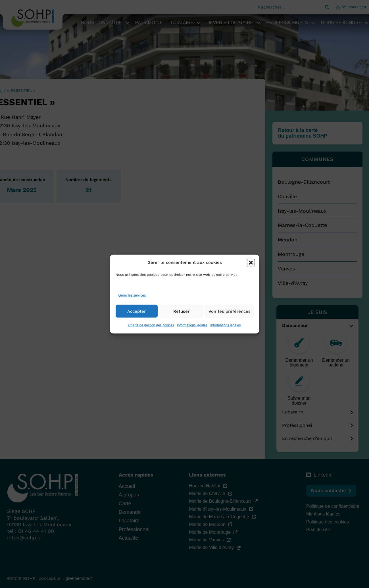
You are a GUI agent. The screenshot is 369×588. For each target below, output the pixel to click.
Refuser (181, 318)
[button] (251, 269)
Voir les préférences (230, 318)
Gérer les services (132, 302)
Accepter (136, 318)
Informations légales (192, 332)
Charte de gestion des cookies (151, 332)
